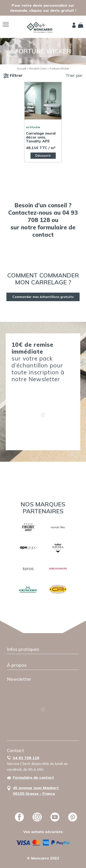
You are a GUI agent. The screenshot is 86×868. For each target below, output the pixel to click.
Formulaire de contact (33, 777)
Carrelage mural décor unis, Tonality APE (41, 137)
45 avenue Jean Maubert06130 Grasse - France (36, 791)
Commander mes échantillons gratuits (43, 297)
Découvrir (43, 156)
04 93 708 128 (26, 758)
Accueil (22, 68)
